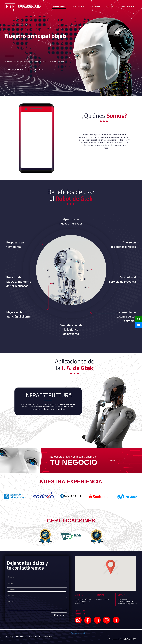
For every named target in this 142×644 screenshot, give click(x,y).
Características (78, 6)
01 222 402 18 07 (103, 599)
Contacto (110, 6)
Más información (15, 69)
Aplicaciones (96, 6)
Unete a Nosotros (127, 6)
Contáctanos (37, 69)
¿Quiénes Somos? (59, 6)
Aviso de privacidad (78, 633)
